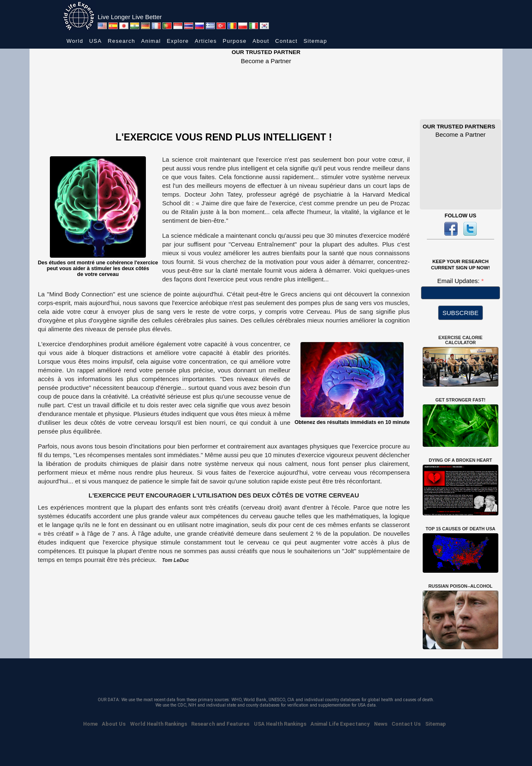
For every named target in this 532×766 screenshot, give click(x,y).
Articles (206, 41)
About (261, 41)
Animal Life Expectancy (340, 724)
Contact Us (406, 724)
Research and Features (220, 724)
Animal (151, 41)
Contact (286, 41)
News (381, 724)
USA (95, 41)
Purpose (235, 41)
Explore (178, 41)
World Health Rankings (159, 724)
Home (90, 724)
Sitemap (315, 41)
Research (121, 41)
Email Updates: (459, 281)
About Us (114, 724)
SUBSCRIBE (461, 313)
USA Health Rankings (280, 724)
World (75, 41)
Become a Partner (266, 61)
